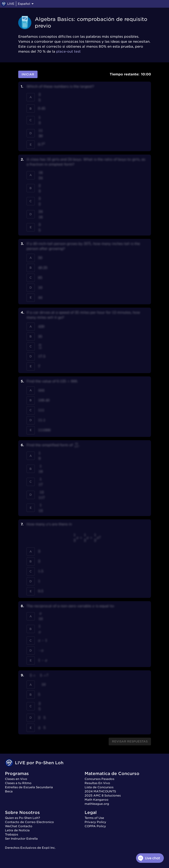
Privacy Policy (95, 822)
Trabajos (12, 834)
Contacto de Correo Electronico (29, 822)
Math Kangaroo (97, 800)
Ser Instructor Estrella (21, 839)
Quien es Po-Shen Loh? (22, 818)
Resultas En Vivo (97, 783)
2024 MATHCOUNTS (100, 791)
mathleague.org (97, 804)
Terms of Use (94, 818)
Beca (9, 791)
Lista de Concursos (99, 787)
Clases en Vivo (16, 779)
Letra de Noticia (17, 830)
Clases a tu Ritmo (18, 783)
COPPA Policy (95, 826)
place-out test (68, 51)
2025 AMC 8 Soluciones (103, 795)
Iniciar (28, 74)
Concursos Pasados (99, 779)
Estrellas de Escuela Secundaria (29, 787)
